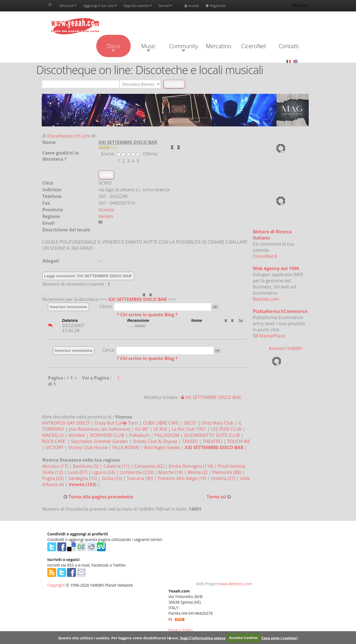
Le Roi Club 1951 (189, 429)
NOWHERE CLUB (107, 435)
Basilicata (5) (86, 466)
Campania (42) (149, 466)
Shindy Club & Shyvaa (155, 441)
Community (183, 47)
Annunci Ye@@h (286, 348)
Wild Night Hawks (162, 447)
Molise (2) (198, 472)
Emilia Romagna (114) (191, 466)
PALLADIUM (167, 435)
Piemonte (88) (227, 472)
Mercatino (219, 46)
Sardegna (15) (83, 478)
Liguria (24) (104, 472)
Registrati (216, 6)
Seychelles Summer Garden (99, 441)
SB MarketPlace (269, 336)
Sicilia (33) (112, 478)
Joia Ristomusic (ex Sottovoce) (100, 429)
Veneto (106, 216)
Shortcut (68, 6)
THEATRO (212, 441)
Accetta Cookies (243, 638)
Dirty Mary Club (217, 423)
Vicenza (106, 210)
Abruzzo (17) (56, 466)
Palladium (139, 435)
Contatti (289, 46)
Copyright (56, 585)
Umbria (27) (224, 478)
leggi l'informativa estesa (203, 638)
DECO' (190, 423)
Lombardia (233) (137, 472)
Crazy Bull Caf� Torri (116, 423)
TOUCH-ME (238, 441)
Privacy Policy (181, 630)
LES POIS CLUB (226, 429)
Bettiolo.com (266, 299)
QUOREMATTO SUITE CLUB (212, 435)
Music (149, 47)
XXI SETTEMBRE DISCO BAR (138, 299)
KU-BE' (142, 429)
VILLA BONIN (125, 447)
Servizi (165, 6)
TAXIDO (190, 441)
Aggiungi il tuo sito (100, 6)
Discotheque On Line (69, 136)
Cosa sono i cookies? (280, 638)
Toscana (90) (140, 478)
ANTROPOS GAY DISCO (66, 423)
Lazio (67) (78, 472)
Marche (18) (171, 472)
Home (301, 5)
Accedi (192, 6)
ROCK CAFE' (54, 441)
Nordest (77, 435)
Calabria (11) (117, 466)
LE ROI (160, 429)
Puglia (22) (54, 478)
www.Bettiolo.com (235, 584)
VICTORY (55, 447)
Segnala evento (138, 6)
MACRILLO (53, 435)
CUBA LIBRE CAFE (161, 423)
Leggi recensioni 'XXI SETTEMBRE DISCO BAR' (88, 276)
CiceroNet (254, 46)
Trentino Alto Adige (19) (182, 478)
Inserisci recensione (69, 307)
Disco (113, 47)
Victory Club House (88, 447)
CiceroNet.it (265, 256)
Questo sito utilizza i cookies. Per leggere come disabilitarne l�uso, (119, 638)
